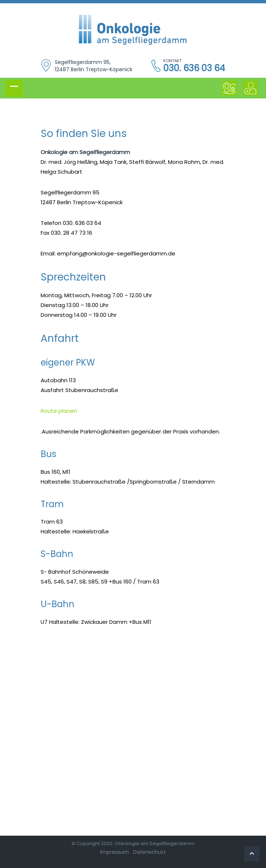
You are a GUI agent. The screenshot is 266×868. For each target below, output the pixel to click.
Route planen (59, 411)
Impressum (114, 852)
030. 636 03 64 (194, 68)
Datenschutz (150, 852)
